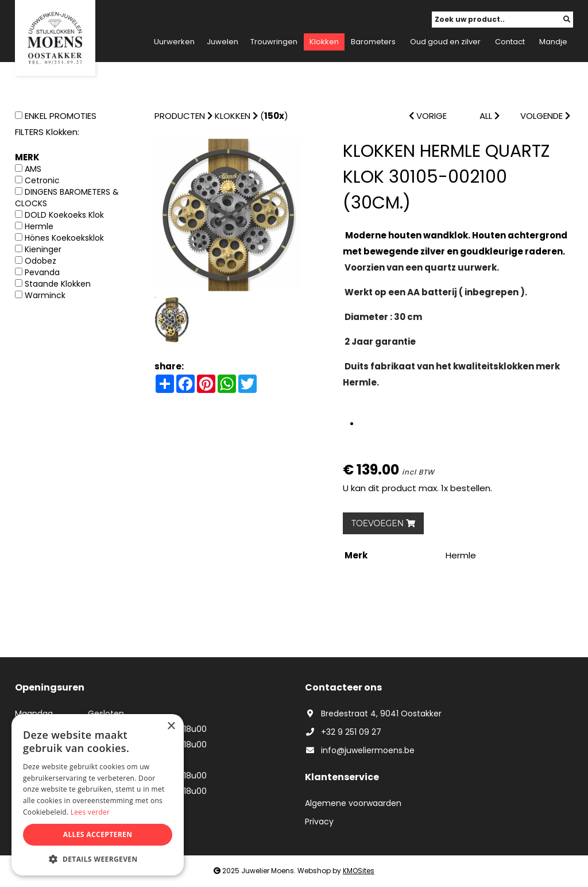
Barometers (373, 42)
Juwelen (223, 42)
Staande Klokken (58, 284)
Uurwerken (174, 42)
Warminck (45, 295)
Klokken (324, 42)
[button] (98, 859)
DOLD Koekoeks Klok (64, 215)
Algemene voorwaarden (353, 803)
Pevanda (42, 272)
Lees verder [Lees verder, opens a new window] (90, 812)
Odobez (40, 261)
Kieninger (43, 249)
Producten (180, 116)
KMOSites (359, 871)
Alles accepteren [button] (98, 834)
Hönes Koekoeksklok (64, 238)
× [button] (171, 726)
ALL (490, 116)
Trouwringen (274, 42)
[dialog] (98, 795)
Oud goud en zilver (445, 42)
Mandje (553, 42)
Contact (510, 42)
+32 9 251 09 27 (343, 732)
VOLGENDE (545, 116)
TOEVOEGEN (383, 523)
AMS (33, 169)
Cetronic (42, 180)
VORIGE (428, 116)
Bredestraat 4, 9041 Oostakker (373, 714)
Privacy (319, 822)
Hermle (39, 226)
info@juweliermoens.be (360, 750)
